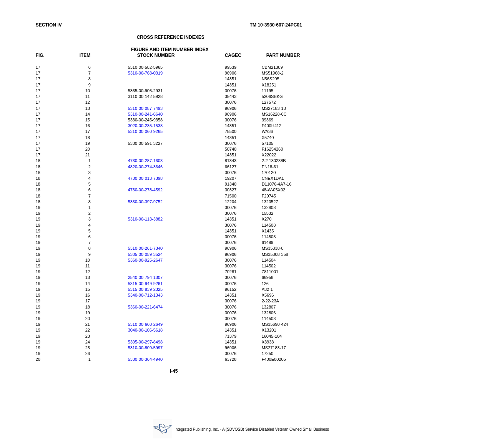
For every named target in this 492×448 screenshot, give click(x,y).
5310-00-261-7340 (145, 248)
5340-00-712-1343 (145, 295)
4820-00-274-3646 (145, 167)
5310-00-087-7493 (145, 108)
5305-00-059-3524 (145, 254)
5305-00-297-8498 (145, 342)
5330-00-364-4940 (145, 359)
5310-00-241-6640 (145, 114)
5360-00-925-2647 (145, 260)
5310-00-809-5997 (145, 348)
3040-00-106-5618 (145, 330)
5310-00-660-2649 (145, 324)
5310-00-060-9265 (145, 131)
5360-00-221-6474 (145, 307)
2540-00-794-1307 (145, 277)
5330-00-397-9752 (145, 202)
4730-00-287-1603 (145, 161)
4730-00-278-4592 (145, 190)
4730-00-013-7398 (145, 178)
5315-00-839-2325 (145, 289)
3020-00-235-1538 (145, 126)
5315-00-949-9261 (145, 284)
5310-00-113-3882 (145, 219)
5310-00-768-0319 (145, 73)
